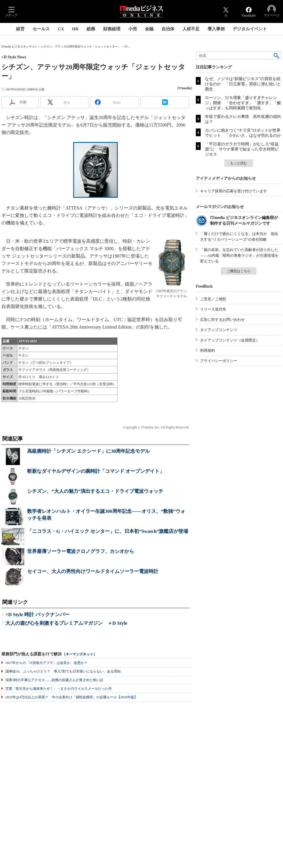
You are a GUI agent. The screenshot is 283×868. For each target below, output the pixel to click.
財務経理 (112, 29)
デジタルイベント (250, 29)
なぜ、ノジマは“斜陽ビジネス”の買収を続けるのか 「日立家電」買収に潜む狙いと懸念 (243, 84)
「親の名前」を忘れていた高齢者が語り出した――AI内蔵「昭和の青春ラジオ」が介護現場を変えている (239, 255)
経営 (20, 29)
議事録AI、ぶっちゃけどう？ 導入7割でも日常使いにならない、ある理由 (63, 671)
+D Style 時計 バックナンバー (37, 615)
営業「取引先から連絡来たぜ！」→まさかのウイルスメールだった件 (59, 689)
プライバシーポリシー (219, 361)
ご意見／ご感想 (213, 299)
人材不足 (191, 29)
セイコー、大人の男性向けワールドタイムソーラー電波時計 (93, 571)
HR (75, 29)
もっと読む (239, 163)
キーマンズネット (79, 654)
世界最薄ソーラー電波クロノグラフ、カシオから (81, 551)
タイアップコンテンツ (219, 330)
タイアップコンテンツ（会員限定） (230, 340)
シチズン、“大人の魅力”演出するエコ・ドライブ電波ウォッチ (95, 491)
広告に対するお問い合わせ (222, 320)
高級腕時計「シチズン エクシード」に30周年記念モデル (88, 451)
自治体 (168, 29)
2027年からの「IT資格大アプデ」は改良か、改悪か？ (46, 663)
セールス (41, 29)
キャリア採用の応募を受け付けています (234, 191)
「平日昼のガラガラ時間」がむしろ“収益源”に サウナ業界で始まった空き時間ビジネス (242, 149)
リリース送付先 (213, 309)
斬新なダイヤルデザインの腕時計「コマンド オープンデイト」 (96, 471)
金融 (149, 29)
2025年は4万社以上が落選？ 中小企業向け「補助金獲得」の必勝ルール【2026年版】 (71, 697)
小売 (133, 29)
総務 (91, 29)
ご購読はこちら (239, 271)
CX (61, 29)
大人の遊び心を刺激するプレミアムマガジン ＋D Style (66, 623)
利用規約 (208, 350)
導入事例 (216, 29)
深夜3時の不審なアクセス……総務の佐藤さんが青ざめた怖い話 (54, 680)
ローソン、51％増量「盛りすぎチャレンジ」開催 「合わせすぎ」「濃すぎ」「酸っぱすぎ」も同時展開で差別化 (243, 103)
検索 (277, 56)
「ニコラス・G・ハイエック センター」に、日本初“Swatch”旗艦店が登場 (108, 531)
